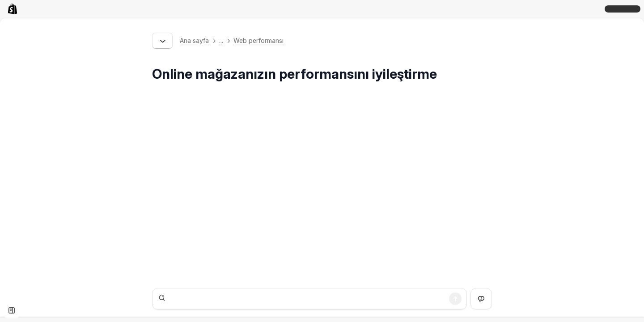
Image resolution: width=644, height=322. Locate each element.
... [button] (221, 40)
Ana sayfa (194, 40)
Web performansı (258, 40)
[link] (14, 9)
